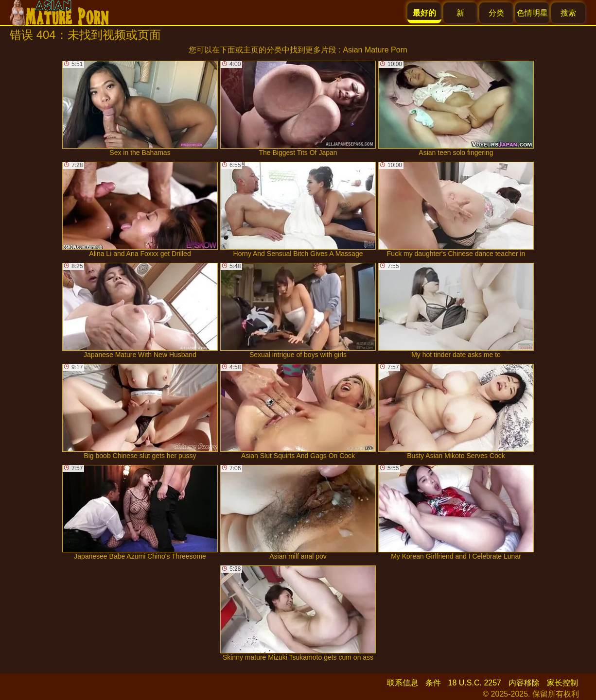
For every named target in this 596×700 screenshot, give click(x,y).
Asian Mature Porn (375, 50)
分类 (496, 13)
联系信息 (403, 683)
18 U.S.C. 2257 (475, 683)
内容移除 (524, 683)
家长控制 (562, 683)
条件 (433, 683)
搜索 (568, 13)
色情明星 (532, 13)
